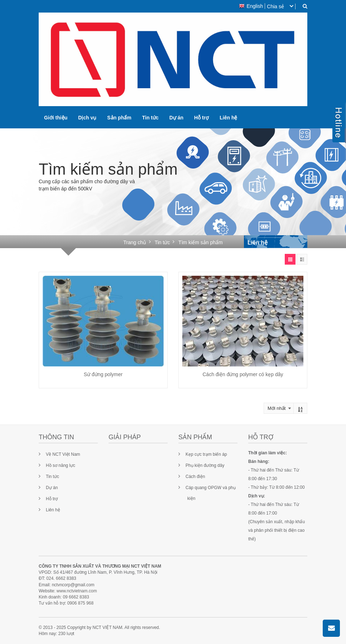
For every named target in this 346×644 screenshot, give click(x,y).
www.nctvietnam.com (77, 591)
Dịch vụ (87, 118)
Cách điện (195, 477)
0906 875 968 (80, 603)
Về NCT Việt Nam (63, 454)
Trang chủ (135, 242)
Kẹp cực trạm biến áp (206, 454)
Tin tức (150, 118)
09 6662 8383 (76, 597)
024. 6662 (56, 578)
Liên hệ (228, 118)
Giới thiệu (56, 118)
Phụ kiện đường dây (205, 465)
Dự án (176, 118)
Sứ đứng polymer (103, 374)
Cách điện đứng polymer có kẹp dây (243, 374)
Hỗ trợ (201, 118)
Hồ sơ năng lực (61, 465)
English (251, 6)
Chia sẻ (275, 6)
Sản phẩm (119, 118)
